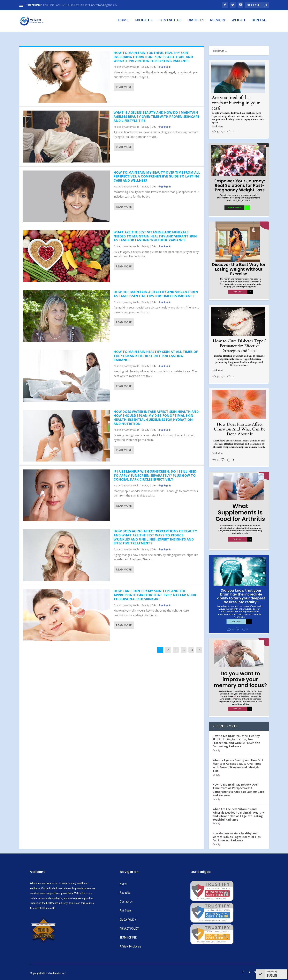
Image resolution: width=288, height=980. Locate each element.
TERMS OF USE (128, 934)
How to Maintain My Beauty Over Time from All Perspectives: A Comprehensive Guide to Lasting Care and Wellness (157, 173)
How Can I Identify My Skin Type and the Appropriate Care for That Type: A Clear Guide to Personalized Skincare (155, 592)
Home (123, 23)
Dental (259, 23)
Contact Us (170, 23)
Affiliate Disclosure (130, 943)
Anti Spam (126, 907)
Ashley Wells (132, 63)
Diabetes (196, 23)
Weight (239, 23)
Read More (124, 83)
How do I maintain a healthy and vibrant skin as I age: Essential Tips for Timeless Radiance (156, 290)
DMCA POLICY (128, 916)
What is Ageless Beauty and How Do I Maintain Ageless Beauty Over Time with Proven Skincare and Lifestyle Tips (156, 113)
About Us (144, 23)
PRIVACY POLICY (129, 925)
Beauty (145, 63)
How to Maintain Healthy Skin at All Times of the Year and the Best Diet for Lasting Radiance (156, 352)
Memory (218, 23)
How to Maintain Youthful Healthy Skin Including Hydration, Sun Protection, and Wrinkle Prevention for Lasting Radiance (153, 53)
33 (191, 646)
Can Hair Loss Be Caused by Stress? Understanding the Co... (81, 5)
